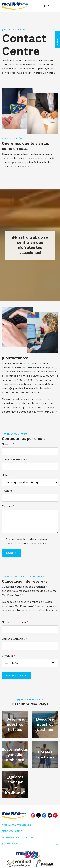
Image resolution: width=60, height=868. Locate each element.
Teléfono (8, 491)
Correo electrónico (14, 460)
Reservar (57, 40)
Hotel (6, 475)
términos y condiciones (32, 543)
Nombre (8, 444)
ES (46, 6)
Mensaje (8, 506)
